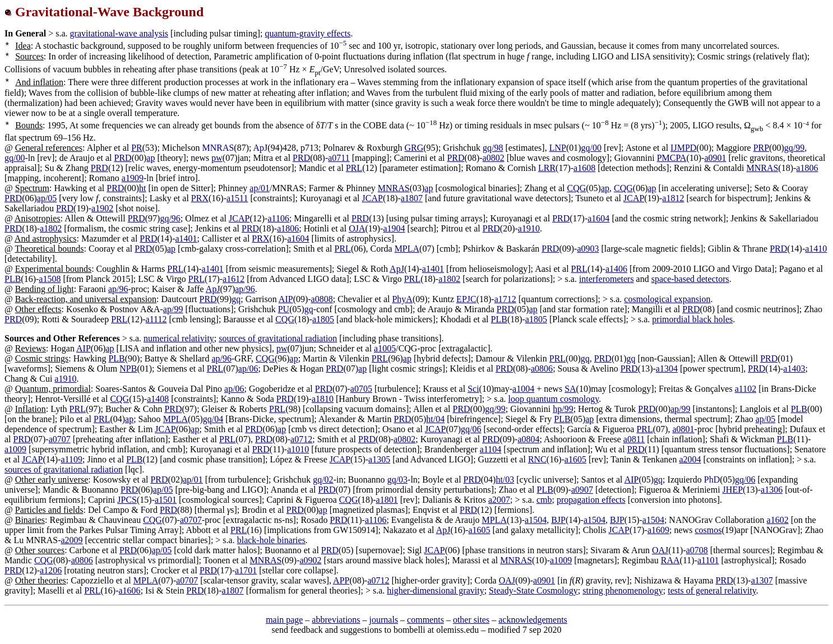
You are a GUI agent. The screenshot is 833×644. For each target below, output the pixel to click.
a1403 (794, 369)
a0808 (322, 299)
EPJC (466, 299)
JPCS (127, 500)
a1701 (246, 570)
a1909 (133, 178)
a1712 (505, 299)
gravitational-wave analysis (119, 33)
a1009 (15, 449)
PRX (200, 198)
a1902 (102, 208)
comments (425, 620)
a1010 (298, 449)
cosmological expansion (667, 299)
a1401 (186, 238)
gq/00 (591, 148)
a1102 (746, 389)
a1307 (762, 580)
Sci (473, 389)
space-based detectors (690, 279)
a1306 (772, 490)
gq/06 (471, 429)
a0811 (634, 439)
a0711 (339, 158)
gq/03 (397, 479)
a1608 (584, 168)
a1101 (708, 560)
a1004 (523, 389)
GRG (414, 148)
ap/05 (47, 198)
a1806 (807, 168)
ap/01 (260, 188)
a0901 (715, 158)
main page (284, 620)
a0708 (697, 550)
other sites (471, 620)
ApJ (397, 269)
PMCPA (672, 158)
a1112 (156, 319)
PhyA (402, 299)
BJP (558, 520)
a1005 (385, 348)
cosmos (708, 530)
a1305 (379, 459)
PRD (123, 158)
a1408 (158, 399)
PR (137, 148)
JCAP (372, 198)
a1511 (237, 198)
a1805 (323, 319)
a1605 (575, 459)
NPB (128, 369)
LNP (558, 148)
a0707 (60, 439)
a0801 (683, 429)
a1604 (598, 218)
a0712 (301, 439)
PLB (13, 279)
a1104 (491, 449)
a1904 (394, 228)
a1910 (529, 228)
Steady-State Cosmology (533, 590)
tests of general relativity (712, 590)
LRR (547, 168)
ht (142, 188)
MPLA (407, 249)
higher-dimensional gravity (435, 590)
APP (341, 580)
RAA (670, 560)
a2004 (690, 459)
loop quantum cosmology (554, 399)
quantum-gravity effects (308, 33)
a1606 (130, 590)
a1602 (778, 520)
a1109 (71, 459)
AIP (286, 299)
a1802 (51, 228)
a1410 (816, 249)
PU (284, 309)
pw (217, 158)
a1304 (667, 369)
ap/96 (118, 289)
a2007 (499, 500)
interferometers (607, 279)
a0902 (311, 560)
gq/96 (170, 218)
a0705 (361, 389)
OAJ (660, 550)
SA (570, 389)
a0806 (542, 369)
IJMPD (683, 148)
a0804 (528, 439)
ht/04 (435, 419)
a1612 (233, 279)
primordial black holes (692, 319)
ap (151, 158)
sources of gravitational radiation (278, 338)
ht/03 (505, 479)
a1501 (166, 500)
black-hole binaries (271, 540)
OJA (357, 228)
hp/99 (563, 409)
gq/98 (493, 148)
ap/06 (248, 369)
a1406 (616, 269)
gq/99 (794, 148)
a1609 (658, 530)
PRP (761, 148)
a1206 (51, 570)
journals (384, 620)
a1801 (387, 500)
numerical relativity (179, 338)
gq (236, 299)
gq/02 (323, 479)
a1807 (412, 198)
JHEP (733, 490)
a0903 (588, 249)
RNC (537, 459)
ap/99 (173, 309)
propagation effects (591, 500)
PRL (354, 168)
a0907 (582, 490)
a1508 (50, 279)
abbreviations (336, 620)
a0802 (494, 158)
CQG (577, 188)
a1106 (278, 218)
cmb (544, 500)
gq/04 (213, 419)
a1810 (323, 399)
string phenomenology (623, 590)
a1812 (673, 198)
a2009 (71, 540)
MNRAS (762, 168)
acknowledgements (533, 620)
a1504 (536, 520)
